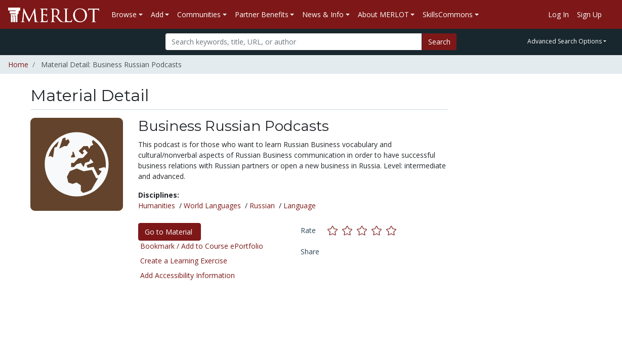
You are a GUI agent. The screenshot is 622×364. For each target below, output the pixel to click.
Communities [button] (199, 14)
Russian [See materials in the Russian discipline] (262, 206)
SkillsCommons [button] (448, 14)
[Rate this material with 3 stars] (364, 230)
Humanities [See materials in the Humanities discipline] (157, 206)
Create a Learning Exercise (184, 261)
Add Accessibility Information (188, 275)
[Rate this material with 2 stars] (349, 230)
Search (439, 42)
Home (18, 64)
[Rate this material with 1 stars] (335, 230)
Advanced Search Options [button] (565, 41)
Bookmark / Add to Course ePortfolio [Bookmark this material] (202, 246)
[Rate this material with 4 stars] (379, 230)
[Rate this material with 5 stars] (392, 230)
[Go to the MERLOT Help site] (610, 15)
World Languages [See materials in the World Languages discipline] (212, 206)
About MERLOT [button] (383, 14)
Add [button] (157, 14)
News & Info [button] (323, 14)
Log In (558, 14)
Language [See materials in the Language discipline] (300, 206)
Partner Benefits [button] (262, 14)
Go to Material (170, 232)
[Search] (294, 42)
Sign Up (589, 14)
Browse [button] (124, 14)
